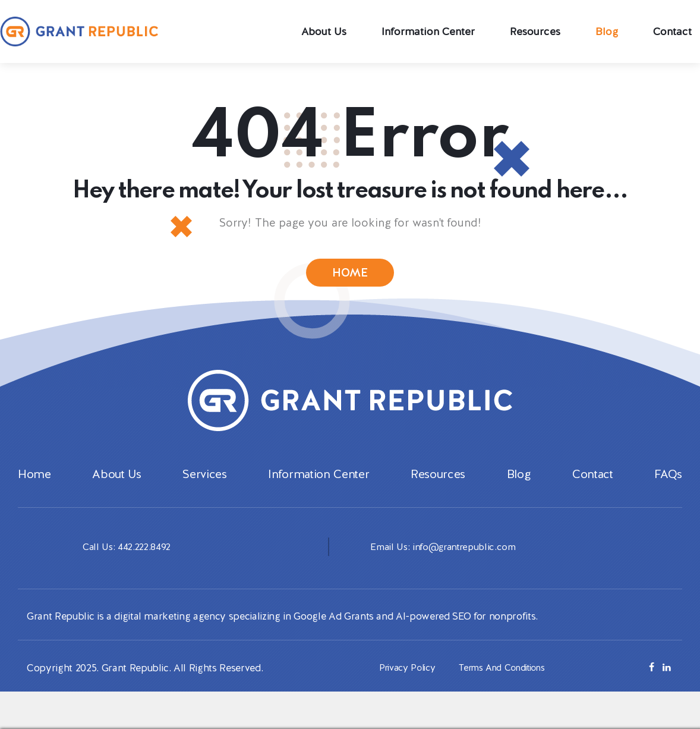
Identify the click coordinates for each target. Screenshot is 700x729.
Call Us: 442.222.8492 (129, 561)
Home (34, 489)
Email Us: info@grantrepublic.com (447, 561)
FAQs (668, 489)
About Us (116, 489)
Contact (593, 489)
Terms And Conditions (504, 682)
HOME (350, 274)
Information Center (319, 489)
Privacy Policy (403, 682)
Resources (438, 489)
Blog (519, 489)
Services (204, 489)
